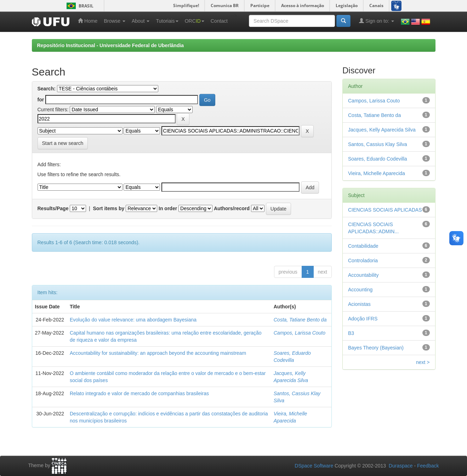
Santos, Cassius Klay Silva (378, 144)
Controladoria (363, 261)
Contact (219, 21)
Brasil (79, 6)
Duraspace (401, 466)
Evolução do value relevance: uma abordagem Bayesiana (133, 320)
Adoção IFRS (363, 319)
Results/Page (53, 208)
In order (168, 208)
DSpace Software (314, 466)
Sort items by (109, 208)
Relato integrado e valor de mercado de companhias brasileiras (139, 393)
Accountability (363, 275)
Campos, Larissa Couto (300, 333)
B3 (351, 333)
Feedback (428, 466)
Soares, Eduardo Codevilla (378, 159)
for (41, 100)
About (141, 21)
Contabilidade (363, 246)
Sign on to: (377, 21)
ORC (195, 21)
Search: (47, 89)
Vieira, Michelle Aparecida (377, 173)
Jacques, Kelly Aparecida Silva (382, 130)
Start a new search (63, 143)
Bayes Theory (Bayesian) (376, 348)
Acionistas (359, 304)
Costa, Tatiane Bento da (300, 320)
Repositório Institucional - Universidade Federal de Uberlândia (111, 45)
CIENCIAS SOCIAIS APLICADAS (385, 210)
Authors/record (232, 208)
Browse (115, 21)
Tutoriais (167, 21)
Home (88, 21)
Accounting (360, 290)
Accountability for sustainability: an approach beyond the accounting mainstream (158, 353)
